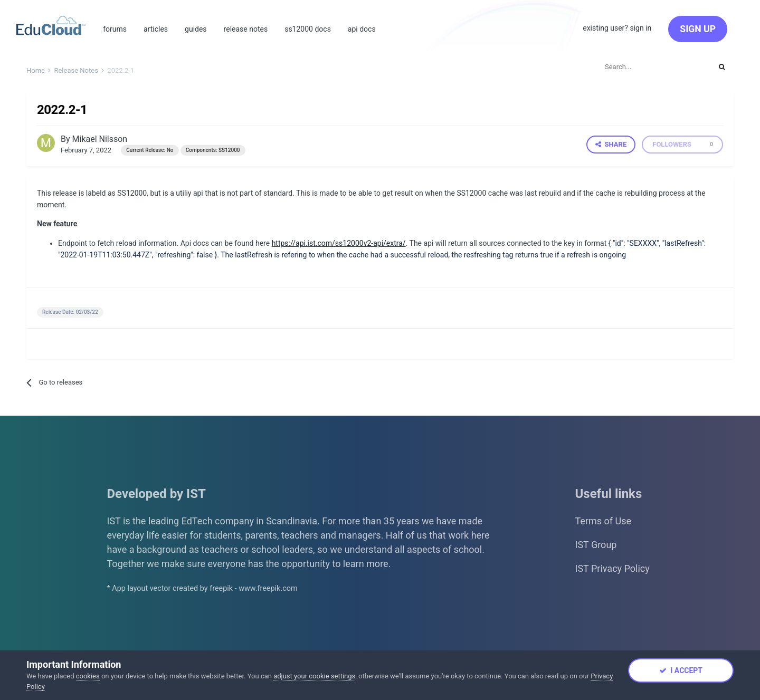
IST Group (596, 545)
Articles (156, 29)
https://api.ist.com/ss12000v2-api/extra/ (339, 243)
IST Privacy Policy (612, 568)
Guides (196, 29)
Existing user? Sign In (617, 28)
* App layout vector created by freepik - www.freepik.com (202, 588)
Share (611, 144)
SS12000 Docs (308, 29)
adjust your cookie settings (314, 676)
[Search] (653, 66)
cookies (88, 676)
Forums (115, 29)
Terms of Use (604, 521)
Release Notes (246, 29)
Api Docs (362, 29)
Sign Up (698, 29)
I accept (681, 670)
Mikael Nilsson (100, 139)
